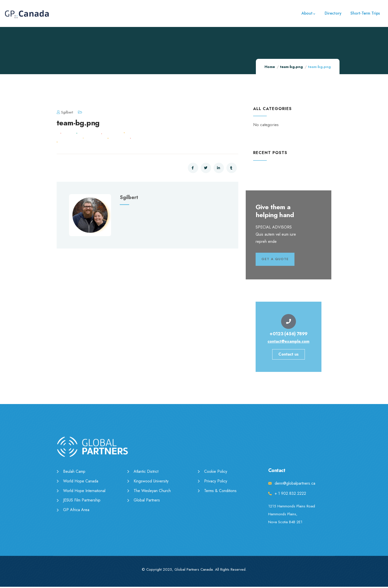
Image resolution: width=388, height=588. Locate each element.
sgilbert (65, 112)
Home (270, 67)
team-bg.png (291, 67)
